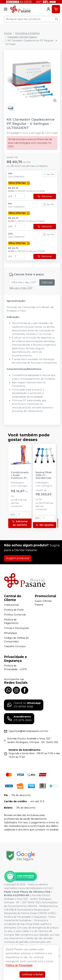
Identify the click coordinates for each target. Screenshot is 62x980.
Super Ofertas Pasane (43, 603)
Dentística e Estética (27, 33)
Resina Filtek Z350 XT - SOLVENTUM (44, 475)
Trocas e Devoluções (16, 628)
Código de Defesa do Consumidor (16, 640)
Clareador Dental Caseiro (22, 37)
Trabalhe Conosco (15, 647)
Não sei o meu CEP (21, 288)
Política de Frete (14, 610)
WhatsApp (10, 633)
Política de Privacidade (19, 965)
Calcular (47, 282)
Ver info (49, 174)
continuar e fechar (32, 974)
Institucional (11, 605)
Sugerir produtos (18, 558)
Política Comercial (15, 615)
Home (8, 33)
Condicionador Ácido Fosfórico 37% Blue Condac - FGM (20, 475)
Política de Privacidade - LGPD (15, 667)
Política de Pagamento (11, 621)
